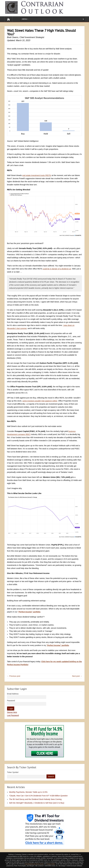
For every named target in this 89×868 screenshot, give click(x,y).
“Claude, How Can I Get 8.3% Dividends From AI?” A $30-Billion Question (38, 796)
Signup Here (12, 712)
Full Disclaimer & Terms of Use (34, 864)
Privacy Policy (51, 864)
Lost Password (13, 715)
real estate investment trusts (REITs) (37, 175)
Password (11, 701)
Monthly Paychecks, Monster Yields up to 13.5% (28, 792)
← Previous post (14, 676)
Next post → (77, 676)
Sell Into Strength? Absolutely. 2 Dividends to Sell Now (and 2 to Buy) (37, 803)
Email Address (13, 694)
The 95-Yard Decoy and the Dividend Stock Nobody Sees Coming (35, 799)
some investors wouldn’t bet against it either (40, 401)
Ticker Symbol (13, 772)
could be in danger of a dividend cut (57, 269)
